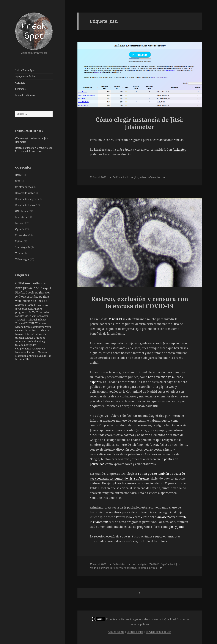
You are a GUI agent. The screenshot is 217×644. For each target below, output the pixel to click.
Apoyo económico (25, 77)
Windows (41, 323)
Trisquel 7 (21, 323)
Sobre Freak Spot (25, 70)
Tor (36, 305)
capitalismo (38, 327)
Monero (42, 352)
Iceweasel (21, 352)
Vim (34, 316)
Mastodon (21, 356)
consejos (43, 305)
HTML (31, 323)
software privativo (40, 330)
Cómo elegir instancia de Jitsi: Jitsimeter (140, 123)
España (20, 327)
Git (27, 330)
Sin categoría (23, 247)
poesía (30, 341)
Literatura (21, 217)
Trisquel (46, 288)
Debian (43, 356)
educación (41, 334)
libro (28, 359)
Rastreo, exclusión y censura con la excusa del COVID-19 (140, 302)
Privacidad (21, 235)
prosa (28, 327)
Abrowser (43, 316)
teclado (20, 345)
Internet (30, 334)
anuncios (33, 356)
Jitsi (136, 177)
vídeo (28, 316)
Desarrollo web (24, 193)
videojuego (40, 341)
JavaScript (21, 309)
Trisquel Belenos (37, 320)
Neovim (20, 334)
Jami (181, 527)
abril (98, 177)
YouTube (37, 312)
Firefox (20, 292)
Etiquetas (22, 275)
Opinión (20, 229)
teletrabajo (144, 568)
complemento (23, 349)
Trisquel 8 (21, 320)
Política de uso (135, 632)
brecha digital (139, 564)
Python (19, 241)
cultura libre (35, 309)
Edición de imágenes (27, 199)
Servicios (20, 89)
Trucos (19, 253)
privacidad (32, 288)
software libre (107, 568)
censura (20, 330)
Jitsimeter (179, 150)
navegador (30, 345)
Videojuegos (22, 259)
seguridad (32, 296)
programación (24, 312)
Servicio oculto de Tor (158, 632)
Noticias (20, 223)
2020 (104, 177)
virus (154, 568)
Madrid (94, 568)
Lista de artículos (25, 95)
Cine (18, 181)
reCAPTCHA (38, 349)
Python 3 (32, 352)
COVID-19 (115, 319)
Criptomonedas (24, 187)
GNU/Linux (22, 211)
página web (43, 292)
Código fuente (116, 632)
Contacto (20, 83)
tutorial (20, 338)
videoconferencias (150, 177)
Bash (18, 175)
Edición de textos (25, 205)
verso (48, 327)
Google (30, 292)
